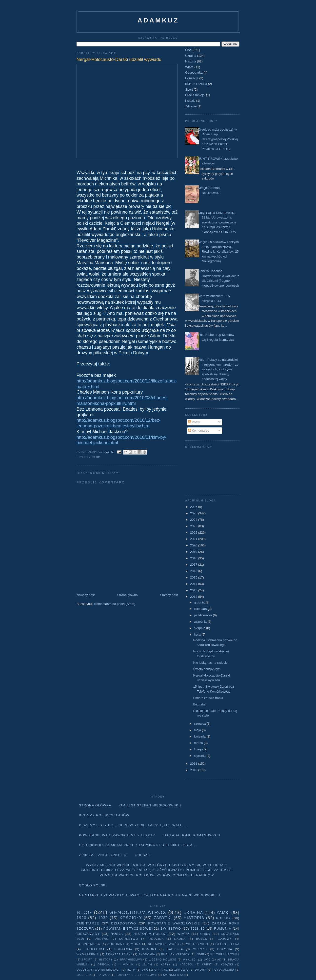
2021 (194, 539)
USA (145, 970)
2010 (194, 770)
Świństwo (171, 929)
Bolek (202, 939)
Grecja (104, 965)
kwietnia (200, 736)
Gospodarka (194, 72)
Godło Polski (93, 885)
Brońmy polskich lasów (104, 815)
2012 (194, 597)
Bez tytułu (200, 704)
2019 (194, 552)
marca (199, 743)
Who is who (197, 944)
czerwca (200, 724)
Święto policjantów (206, 669)
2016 (194, 571)
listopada (201, 609)
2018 (194, 558)
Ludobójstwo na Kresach (99, 970)
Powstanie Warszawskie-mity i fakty (117, 835)
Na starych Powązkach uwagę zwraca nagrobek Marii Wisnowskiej (150, 895)
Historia (191, 61)
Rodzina (156, 939)
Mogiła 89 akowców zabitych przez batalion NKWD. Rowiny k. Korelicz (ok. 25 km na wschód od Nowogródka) (218, 251)
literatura (94, 949)
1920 (81, 918)
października (204, 615)
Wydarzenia (88, 954)
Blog (96, 457)
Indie (200, 954)
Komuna (149, 949)
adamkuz (158, 20)
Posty (194, 422)
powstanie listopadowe (136, 975)
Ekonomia (147, 954)
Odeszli (143, 855)
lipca (198, 634)
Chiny (206, 934)
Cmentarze (88, 923)
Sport (189, 90)
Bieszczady (88, 934)
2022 (194, 532)
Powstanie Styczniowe (127, 929)
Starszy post (169, 595)
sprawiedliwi (131, 960)
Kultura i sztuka (196, 84)
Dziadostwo (124, 923)
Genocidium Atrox (138, 912)
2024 (194, 520)
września (201, 622)
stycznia (200, 756)
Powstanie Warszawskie (174, 923)
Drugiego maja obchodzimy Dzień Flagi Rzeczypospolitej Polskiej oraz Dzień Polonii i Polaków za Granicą (218, 139)
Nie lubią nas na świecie (210, 663)
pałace (104, 975)
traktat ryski (119, 954)
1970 (207, 960)
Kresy (207, 965)
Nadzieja (175, 949)
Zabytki (163, 918)
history (106, 960)
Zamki (223, 913)
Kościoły (131, 918)
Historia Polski (150, 934)
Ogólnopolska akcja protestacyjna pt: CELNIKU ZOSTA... (138, 845)
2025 (194, 513)
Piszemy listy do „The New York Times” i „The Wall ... (133, 825)
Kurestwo (129, 939)
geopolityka (227, 944)
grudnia (200, 602)
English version (175, 954)
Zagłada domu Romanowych (191, 835)
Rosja (117, 934)
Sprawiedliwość (163, 944)
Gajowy (225, 939)
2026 (194, 507)
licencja (84, 975)
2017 (194, 565)
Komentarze (199, 430)
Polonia (225, 949)
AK (219, 960)
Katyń (166, 965)
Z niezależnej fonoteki (103, 855)
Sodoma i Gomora (124, 944)
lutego (199, 749)
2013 (194, 590)
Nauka (180, 939)
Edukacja (192, 78)
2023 (194, 526)
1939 (103, 918)
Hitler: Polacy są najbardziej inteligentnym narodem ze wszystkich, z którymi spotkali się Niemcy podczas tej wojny (218, 369)
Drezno (102, 939)
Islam (147, 965)
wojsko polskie (163, 960)
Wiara (189, 67)
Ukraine (161, 970)
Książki (190, 101)
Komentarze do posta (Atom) (115, 604)
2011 (194, 764)
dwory (200, 970)
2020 (194, 545)
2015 (194, 577)
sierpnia (200, 628)
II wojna (126, 965)
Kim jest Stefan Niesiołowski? (150, 805)
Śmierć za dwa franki (208, 698)
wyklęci (190, 960)
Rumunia (223, 929)
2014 (194, 584)
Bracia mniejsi (195, 95)
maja (198, 730)
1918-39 (198, 929)
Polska (223, 918)
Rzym (131, 970)
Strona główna (128, 595)
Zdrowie (191, 106)
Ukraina (191, 56)
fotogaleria (223, 970)
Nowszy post (86, 595)
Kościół (186, 965)
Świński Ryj (173, 975)
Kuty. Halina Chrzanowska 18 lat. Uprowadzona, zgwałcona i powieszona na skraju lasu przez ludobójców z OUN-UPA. (217, 222)
